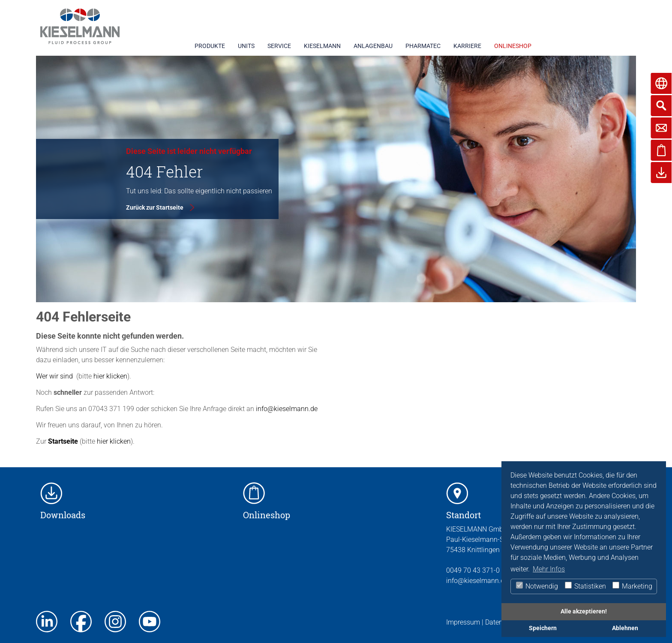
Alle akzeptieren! (584, 611)
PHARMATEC (423, 46)
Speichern (543, 628)
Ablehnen (625, 628)
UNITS (246, 46)
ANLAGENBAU (373, 46)
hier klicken (109, 376)
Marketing (632, 586)
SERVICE (279, 46)
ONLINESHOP (513, 46)
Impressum (463, 622)
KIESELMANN (322, 46)
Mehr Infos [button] (549, 569)
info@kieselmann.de (287, 409)
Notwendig (537, 586)
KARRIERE (467, 46)
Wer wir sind (54, 376)
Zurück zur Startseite (155, 207)
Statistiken (585, 586)
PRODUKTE (210, 46)
